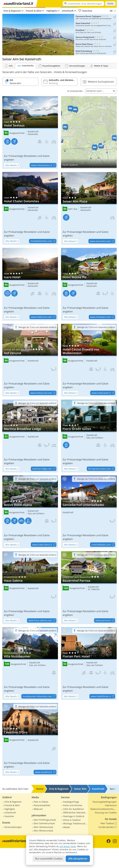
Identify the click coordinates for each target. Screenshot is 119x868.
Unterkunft (68, 11)
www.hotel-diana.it (44, 545)
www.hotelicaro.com (44, 317)
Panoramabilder (42, 805)
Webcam (38, 809)
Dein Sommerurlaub (44, 823)
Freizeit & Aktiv (34, 11)
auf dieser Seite (68, 846)
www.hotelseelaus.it (44, 165)
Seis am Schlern (95, 438)
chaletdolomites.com (43, 241)
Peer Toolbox (109, 823)
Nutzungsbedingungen (105, 802)
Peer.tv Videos (41, 802)
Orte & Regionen (12, 11)
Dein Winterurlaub (43, 831)
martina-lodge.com (44, 469)
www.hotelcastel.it (103, 393)
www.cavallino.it (46, 772)
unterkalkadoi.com (103, 545)
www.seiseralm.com (102, 241)
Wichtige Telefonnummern (75, 823)
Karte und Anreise (73, 805)
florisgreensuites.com (102, 469)
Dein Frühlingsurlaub (45, 820)
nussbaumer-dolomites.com (40, 696)
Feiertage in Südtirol (74, 816)
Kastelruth (33, 132)
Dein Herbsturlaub (43, 827)
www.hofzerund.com (43, 393)
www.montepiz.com (103, 317)
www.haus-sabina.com (42, 621)
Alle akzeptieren (78, 859)
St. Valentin (94, 589)
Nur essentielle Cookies (49, 859)
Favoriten (85, 11)
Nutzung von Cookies (106, 813)
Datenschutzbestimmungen (104, 809)
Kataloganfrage (71, 802)
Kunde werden (108, 827)
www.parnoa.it (105, 621)
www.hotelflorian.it (103, 696)
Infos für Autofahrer (74, 809)
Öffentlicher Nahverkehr (75, 813)
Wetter (67, 827)
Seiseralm (33, 134)
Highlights (52, 11)
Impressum (111, 805)
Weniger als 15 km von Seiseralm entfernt (37, 327)
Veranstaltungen (13, 827)
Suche (110, 4)
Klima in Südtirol (72, 820)
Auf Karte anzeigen (89, 132)
